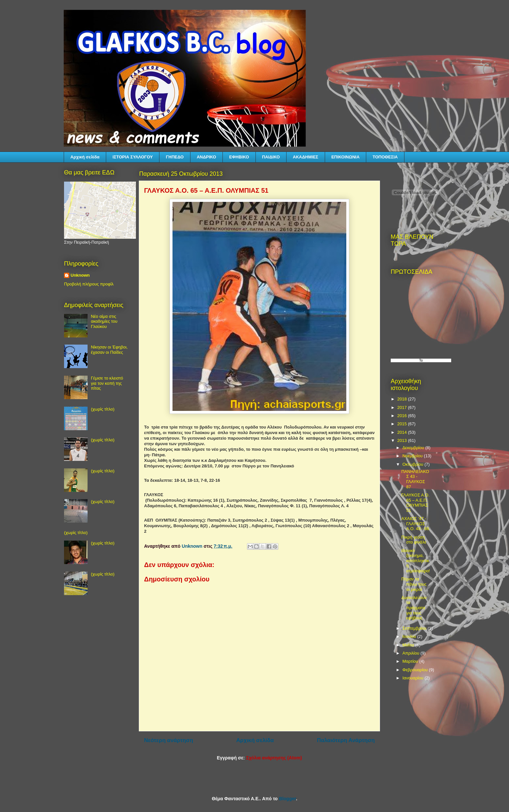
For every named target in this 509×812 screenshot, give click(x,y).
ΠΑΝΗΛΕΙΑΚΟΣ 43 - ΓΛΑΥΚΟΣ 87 (415, 479)
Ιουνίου (410, 636)
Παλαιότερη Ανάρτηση (346, 740)
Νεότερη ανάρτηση (169, 740)
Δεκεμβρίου (414, 448)
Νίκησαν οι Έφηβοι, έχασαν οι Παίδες (109, 350)
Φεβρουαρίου (416, 670)
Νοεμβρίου (413, 456)
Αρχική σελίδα (85, 157)
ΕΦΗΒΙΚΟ (239, 157)
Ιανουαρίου (414, 678)
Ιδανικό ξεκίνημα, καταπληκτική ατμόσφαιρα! (416, 561)
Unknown (80, 275)
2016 (403, 416)
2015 (403, 424)
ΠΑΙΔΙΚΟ (271, 157)
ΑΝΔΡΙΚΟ (206, 157)
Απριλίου (411, 653)
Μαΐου (409, 645)
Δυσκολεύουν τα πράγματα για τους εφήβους (414, 608)
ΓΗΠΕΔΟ (175, 157)
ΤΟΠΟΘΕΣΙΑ (385, 157)
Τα (421, 360)
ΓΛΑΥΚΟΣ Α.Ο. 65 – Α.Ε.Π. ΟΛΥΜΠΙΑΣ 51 (415, 503)
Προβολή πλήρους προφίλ (89, 284)
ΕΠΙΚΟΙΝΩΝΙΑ (345, 157)
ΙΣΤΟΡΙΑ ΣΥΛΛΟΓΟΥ (133, 157)
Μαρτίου (411, 661)
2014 (403, 432)
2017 (403, 407)
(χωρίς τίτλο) (103, 409)
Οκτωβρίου (413, 464)
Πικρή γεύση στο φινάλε (414, 540)
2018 (403, 399)
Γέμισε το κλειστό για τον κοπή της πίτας (107, 383)
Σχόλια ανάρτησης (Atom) (274, 758)
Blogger (287, 799)
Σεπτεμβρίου (415, 628)
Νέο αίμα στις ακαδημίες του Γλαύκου (104, 321)
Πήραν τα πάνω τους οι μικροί (414, 584)
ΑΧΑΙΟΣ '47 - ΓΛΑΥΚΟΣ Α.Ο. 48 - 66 (415, 524)
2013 (403, 440)
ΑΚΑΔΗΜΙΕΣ (305, 157)
